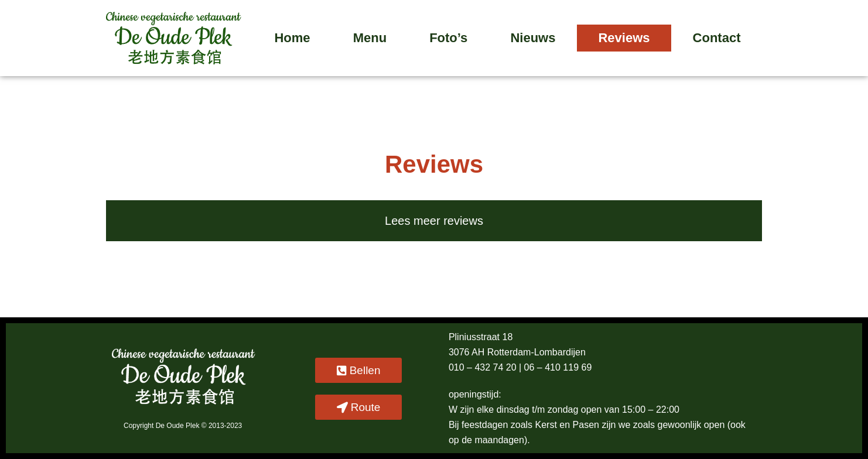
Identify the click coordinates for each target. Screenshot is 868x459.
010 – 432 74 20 (484, 367)
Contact (717, 38)
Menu (370, 38)
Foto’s (448, 38)
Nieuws (533, 38)
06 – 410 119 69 (558, 367)
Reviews (624, 38)
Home (292, 38)
